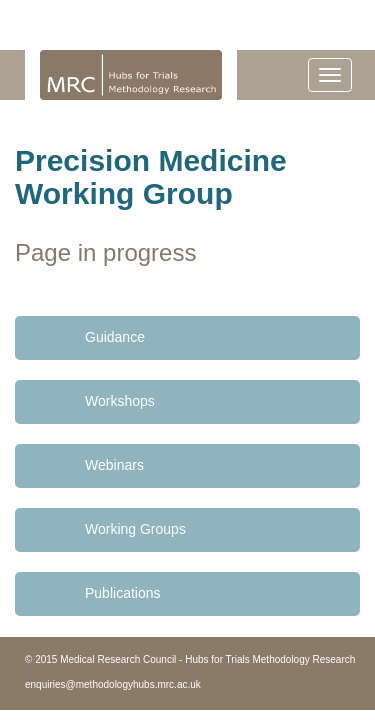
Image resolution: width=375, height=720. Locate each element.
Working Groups (135, 529)
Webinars (114, 465)
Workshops (120, 401)
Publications (123, 593)
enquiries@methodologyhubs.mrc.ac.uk (113, 684)
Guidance (115, 337)
